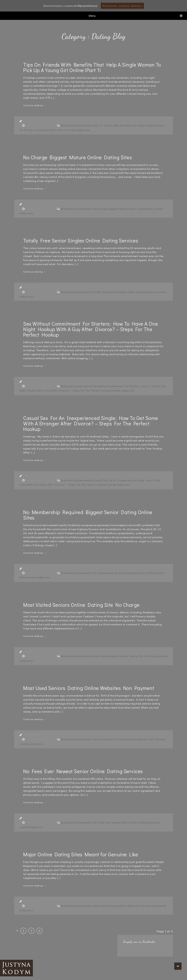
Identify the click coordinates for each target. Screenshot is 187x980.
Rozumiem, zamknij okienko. (122, 6)
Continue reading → (35, 105)
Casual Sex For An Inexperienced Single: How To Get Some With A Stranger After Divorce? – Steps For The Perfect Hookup (91, 423)
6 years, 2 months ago (40, 125)
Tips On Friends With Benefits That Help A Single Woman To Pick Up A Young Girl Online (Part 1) (92, 67)
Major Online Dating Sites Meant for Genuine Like (81, 854)
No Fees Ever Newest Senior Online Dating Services (83, 771)
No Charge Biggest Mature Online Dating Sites (78, 157)
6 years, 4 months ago (40, 480)
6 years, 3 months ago (40, 209)
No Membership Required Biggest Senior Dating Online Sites (88, 515)
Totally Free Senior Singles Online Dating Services (81, 240)
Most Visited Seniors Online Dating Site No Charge (81, 605)
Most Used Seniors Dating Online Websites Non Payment (89, 688)
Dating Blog (31, 121)
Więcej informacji (87, 6)
